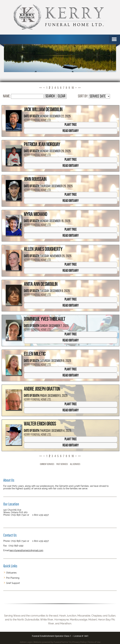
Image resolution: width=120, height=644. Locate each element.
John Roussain (35, 180)
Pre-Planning (13, 578)
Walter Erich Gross (40, 424)
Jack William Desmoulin (43, 110)
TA (70, 642)
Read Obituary (71, 131)
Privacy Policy (79, 642)
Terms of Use (94, 642)
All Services (75, 464)
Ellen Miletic (35, 354)
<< (41, 88)
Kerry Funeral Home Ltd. (38, 120)
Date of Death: (32, 116)
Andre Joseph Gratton (42, 389)
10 (73, 88)
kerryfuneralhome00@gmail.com (26, 550)
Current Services (47, 464)
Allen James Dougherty (43, 250)
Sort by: (83, 96)
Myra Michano (35, 215)
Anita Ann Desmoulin (41, 285)
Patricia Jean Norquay (42, 145)
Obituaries (11, 573)
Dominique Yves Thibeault (44, 319)
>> (79, 88)
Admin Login (26, 642)
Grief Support (13, 583)
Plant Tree (71, 125)
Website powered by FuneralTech (50, 642)
